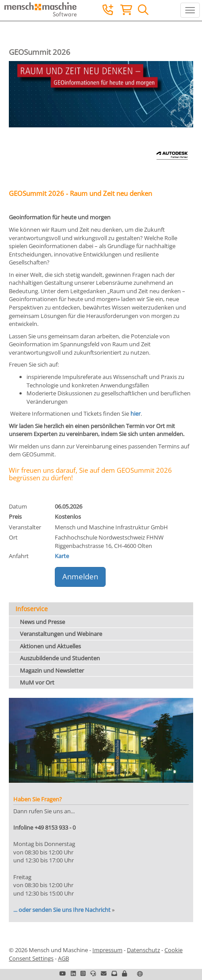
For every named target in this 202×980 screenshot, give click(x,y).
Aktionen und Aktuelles (50, 646)
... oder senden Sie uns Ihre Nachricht (62, 910)
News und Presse (42, 622)
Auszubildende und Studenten (60, 658)
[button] (124, 973)
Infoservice (32, 609)
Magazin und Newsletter (52, 670)
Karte (62, 556)
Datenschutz (143, 950)
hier (135, 413)
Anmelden (80, 576)
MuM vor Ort (37, 682)
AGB (63, 958)
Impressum (107, 950)
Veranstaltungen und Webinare (61, 634)
